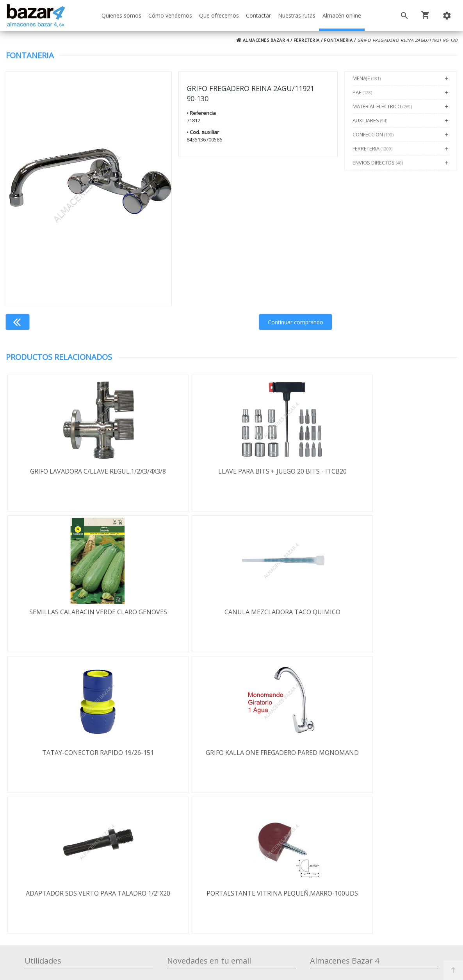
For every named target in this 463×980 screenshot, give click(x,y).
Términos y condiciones (67, 844)
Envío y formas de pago (67, 855)
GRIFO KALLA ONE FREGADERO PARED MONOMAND (382, 616)
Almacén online (342, 15)
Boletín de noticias (231, 897)
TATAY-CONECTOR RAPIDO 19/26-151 (231, 612)
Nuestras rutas (297, 15)
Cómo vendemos (170, 15)
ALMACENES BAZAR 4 (263, 40)
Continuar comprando (296, 322)
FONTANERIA (338, 40)
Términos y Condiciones (231, 940)
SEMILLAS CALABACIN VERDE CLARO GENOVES (382, 471)
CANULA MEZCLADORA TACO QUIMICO (81, 612)
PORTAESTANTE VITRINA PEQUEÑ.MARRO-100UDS (231, 757)
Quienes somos (121, 15)
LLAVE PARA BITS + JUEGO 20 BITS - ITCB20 (231, 471)
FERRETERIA (307, 40)
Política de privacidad (63, 866)
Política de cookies (59, 889)
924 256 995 (335, 861)
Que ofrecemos (219, 15)
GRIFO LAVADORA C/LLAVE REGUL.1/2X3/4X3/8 (81, 471)
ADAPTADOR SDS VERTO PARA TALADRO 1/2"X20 (81, 757)
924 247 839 (335, 873)
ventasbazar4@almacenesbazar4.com (373, 884)
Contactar (258, 15)
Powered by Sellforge (335, 967)
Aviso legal (48, 878)
